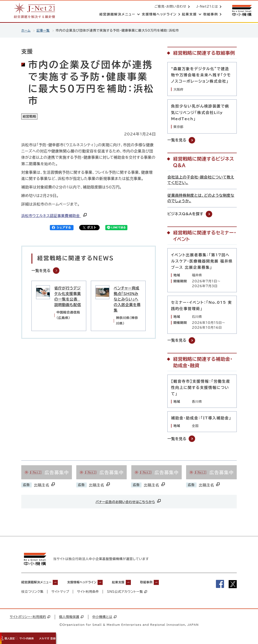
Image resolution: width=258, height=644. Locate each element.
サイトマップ (60, 593)
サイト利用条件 (88, 593)
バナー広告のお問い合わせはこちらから (129, 501)
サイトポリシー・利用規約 (30, 618)
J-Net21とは (206, 7)
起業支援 (136, 583)
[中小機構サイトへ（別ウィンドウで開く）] (241, 11)
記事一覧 (44, 30)
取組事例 (168, 583)
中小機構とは (104, 618)
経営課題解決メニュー (40, 583)
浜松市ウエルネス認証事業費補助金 (55, 217)
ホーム (26, 30)
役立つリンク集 (32, 593)
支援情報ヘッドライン (93, 583)
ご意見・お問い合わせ (169, 7)
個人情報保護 (71, 618)
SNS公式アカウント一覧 (127, 593)
